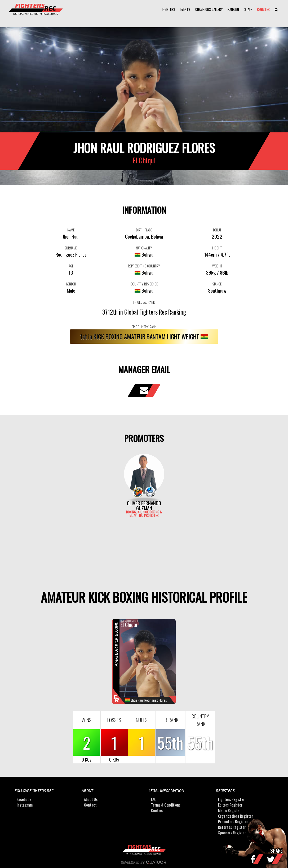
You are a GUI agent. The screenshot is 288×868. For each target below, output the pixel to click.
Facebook (24, 799)
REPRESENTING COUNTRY (144, 266)
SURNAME (71, 248)
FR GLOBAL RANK (144, 302)
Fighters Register (231, 799)
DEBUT (217, 230)
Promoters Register (233, 822)
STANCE (217, 284)
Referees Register (232, 827)
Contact (90, 805)
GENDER (71, 284)
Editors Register (230, 805)
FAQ (154, 799)
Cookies (157, 810)
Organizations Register (236, 816)
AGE (71, 266)
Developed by (144, 862)
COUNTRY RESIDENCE (144, 284)
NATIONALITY (144, 248)
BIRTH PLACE (144, 230)
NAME (71, 230)
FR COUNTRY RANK (144, 327)
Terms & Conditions (166, 805)
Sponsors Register (232, 833)
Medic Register (229, 810)
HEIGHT (217, 248)
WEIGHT (217, 266)
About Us (91, 799)
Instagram (25, 805)
